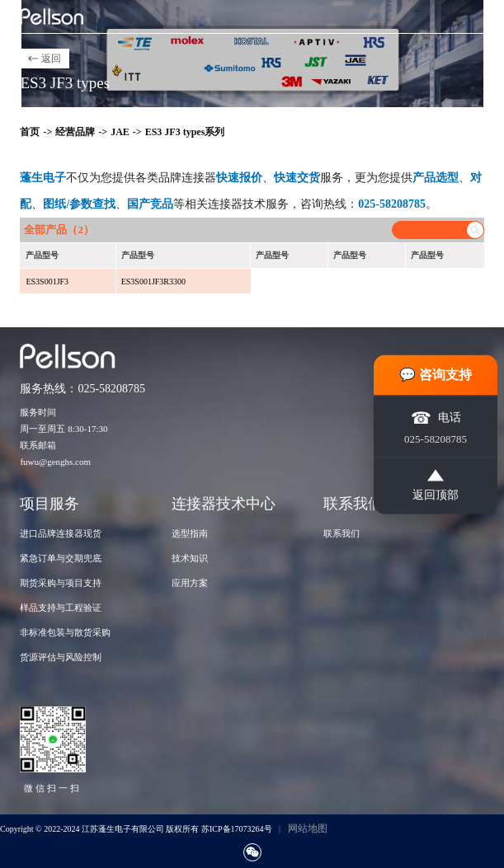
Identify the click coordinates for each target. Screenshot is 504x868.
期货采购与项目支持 (61, 583)
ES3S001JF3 (47, 282)
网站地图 (308, 828)
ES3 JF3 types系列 (185, 132)
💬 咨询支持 (436, 374)
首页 (30, 132)
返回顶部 (436, 485)
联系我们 (341, 533)
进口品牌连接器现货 (61, 533)
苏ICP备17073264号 (237, 829)
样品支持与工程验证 (61, 608)
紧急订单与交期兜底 (61, 558)
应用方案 (190, 583)
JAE (120, 132)
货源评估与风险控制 (61, 657)
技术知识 (190, 558)
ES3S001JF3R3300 (153, 282)
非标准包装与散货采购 (65, 632)
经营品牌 (75, 132)
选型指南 (190, 533)
